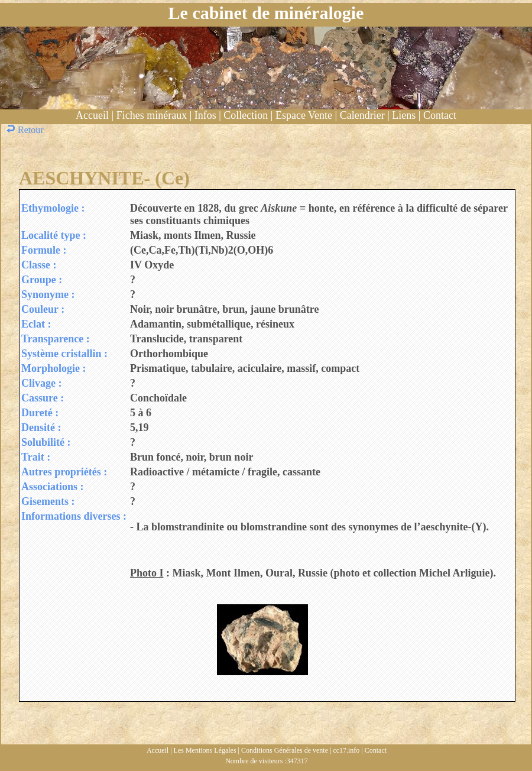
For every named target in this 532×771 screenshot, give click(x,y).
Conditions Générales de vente (285, 750)
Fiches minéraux (152, 115)
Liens (404, 115)
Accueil (92, 115)
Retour (26, 130)
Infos (205, 115)
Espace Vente (304, 115)
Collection (246, 115)
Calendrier (362, 115)
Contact (440, 115)
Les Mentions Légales (205, 750)
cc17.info (346, 750)
